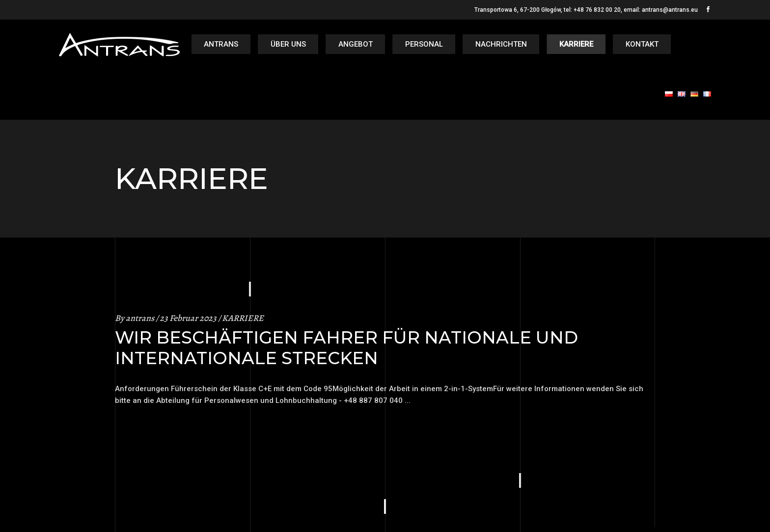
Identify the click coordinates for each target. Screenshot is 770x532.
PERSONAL (424, 44)
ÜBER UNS (288, 44)
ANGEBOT (356, 44)
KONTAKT (642, 44)
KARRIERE (576, 44)
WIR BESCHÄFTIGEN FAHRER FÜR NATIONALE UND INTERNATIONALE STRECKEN (346, 348)
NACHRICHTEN (501, 44)
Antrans (221, 44)
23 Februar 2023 (188, 318)
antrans (140, 318)
